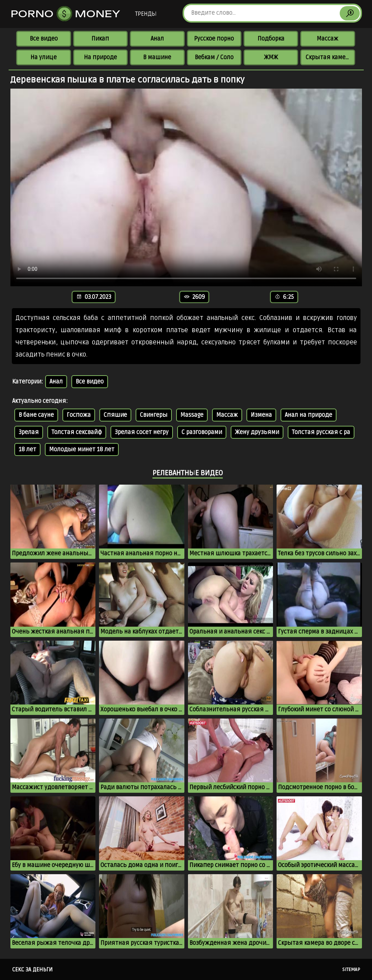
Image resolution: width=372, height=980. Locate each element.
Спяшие (115, 415)
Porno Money (66, 14)
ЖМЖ (271, 57)
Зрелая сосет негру (142, 432)
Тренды (146, 14)
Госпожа (79, 415)
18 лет (27, 449)
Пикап (100, 39)
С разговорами (202, 432)
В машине (157, 57)
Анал (157, 39)
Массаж (328, 39)
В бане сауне (36, 415)
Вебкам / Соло (214, 57)
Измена (261, 415)
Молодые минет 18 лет (82, 449)
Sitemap (351, 970)
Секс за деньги (32, 970)
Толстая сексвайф (77, 432)
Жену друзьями (257, 432)
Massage (192, 415)
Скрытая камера (329, 57)
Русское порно (214, 39)
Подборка (271, 39)
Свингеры (154, 415)
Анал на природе (309, 415)
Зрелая (29, 432)
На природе (100, 57)
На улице (44, 57)
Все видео (44, 39)
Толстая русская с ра (321, 432)
